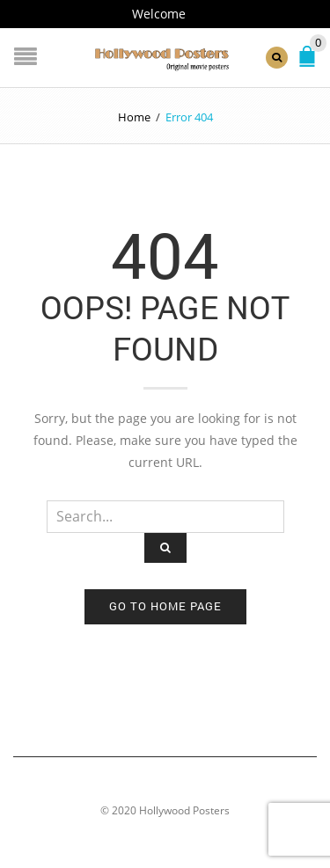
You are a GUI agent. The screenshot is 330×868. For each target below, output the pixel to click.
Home (134, 117)
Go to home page (165, 606)
